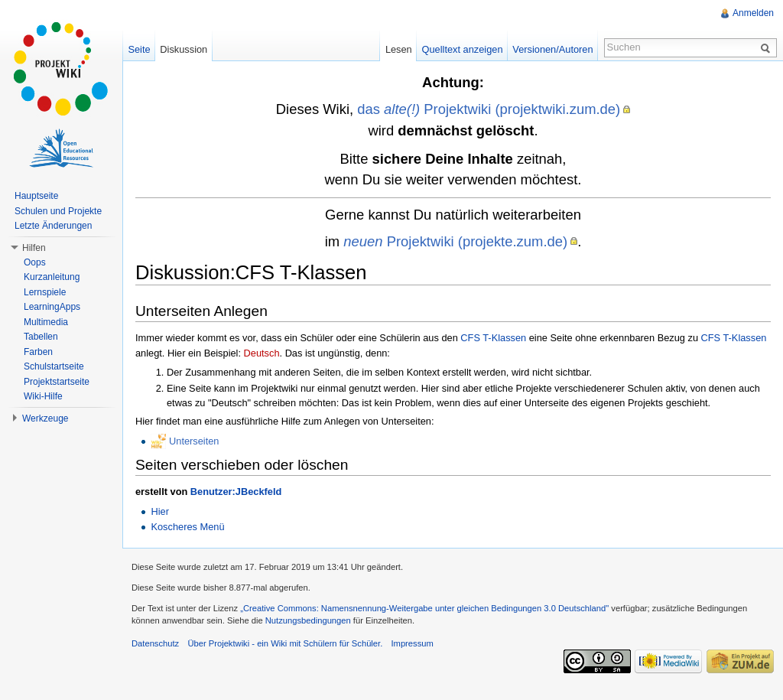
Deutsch (262, 353)
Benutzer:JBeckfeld (236, 492)
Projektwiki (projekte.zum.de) (455, 241)
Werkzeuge (45, 418)
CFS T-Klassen (493, 338)
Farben (38, 352)
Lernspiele (45, 292)
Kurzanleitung (52, 277)
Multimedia (46, 322)
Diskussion (184, 49)
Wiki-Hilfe (43, 396)
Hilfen (34, 248)
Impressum (412, 643)
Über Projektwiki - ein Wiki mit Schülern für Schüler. (285, 643)
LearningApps (52, 307)
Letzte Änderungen (53, 226)
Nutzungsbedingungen (308, 620)
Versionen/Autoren (552, 49)
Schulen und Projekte (58, 211)
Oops (35, 262)
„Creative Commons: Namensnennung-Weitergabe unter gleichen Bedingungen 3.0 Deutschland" (424, 608)
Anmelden (753, 13)
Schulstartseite (54, 366)
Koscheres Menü (187, 527)
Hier (159, 511)
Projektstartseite (57, 382)
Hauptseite (36, 196)
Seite (139, 49)
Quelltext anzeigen (463, 49)
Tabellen (41, 337)
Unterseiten (194, 441)
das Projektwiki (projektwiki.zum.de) (489, 109)
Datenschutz (155, 643)
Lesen (399, 49)
